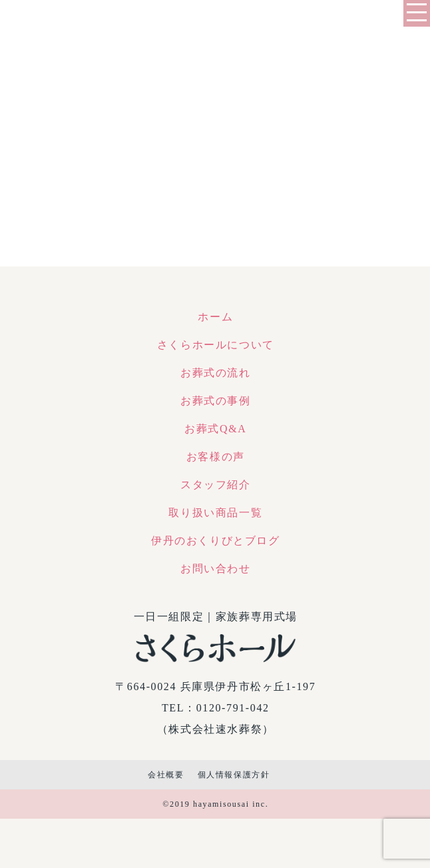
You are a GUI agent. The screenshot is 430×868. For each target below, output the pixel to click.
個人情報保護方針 (234, 775)
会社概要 (166, 775)
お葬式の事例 (216, 401)
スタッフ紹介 (216, 485)
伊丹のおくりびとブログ (216, 541)
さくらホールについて (216, 345)
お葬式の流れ (216, 373)
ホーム (215, 317)
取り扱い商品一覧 (215, 513)
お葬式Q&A (215, 429)
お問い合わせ (216, 569)
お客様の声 (216, 457)
